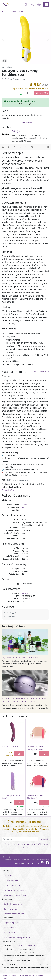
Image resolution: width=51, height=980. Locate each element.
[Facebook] (47, 863)
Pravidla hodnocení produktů (17, 937)
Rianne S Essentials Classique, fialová (35, 797)
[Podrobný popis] (3, 147)
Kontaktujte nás (11, 880)
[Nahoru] (48, 147)
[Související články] (26, 147)
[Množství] (30, 93)
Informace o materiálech (15, 895)
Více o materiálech (42, 371)
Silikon (25, 505)
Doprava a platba (11, 923)
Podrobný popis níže (25, 122)
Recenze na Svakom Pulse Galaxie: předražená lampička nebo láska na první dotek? (24, 700)
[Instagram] (42, 863)
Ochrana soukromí (12, 885)
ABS (24, 507)
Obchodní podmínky (13, 904)
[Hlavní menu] (46, 5)
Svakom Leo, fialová (10, 747)
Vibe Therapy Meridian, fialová (11, 797)
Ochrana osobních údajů (15, 914)
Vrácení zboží (9, 932)
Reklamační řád (10, 909)
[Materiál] (9, 147)
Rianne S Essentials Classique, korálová (35, 748)
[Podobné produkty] (32, 147)
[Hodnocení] (20, 147)
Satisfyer (16, 131)
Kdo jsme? (8, 875)
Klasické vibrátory (15, 12)
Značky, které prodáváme (15, 890)
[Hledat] (26, 6)
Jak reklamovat (10, 928)
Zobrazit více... (8, 490)
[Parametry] (14, 147)
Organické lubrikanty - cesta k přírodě (20, 657)
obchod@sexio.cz (27, 945)
